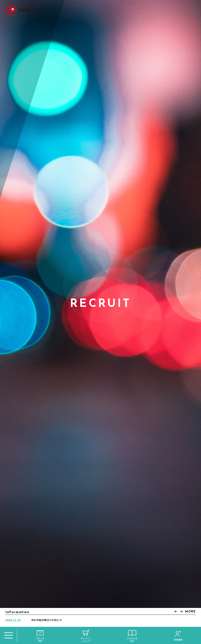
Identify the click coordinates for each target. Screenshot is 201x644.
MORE (190, 612)
